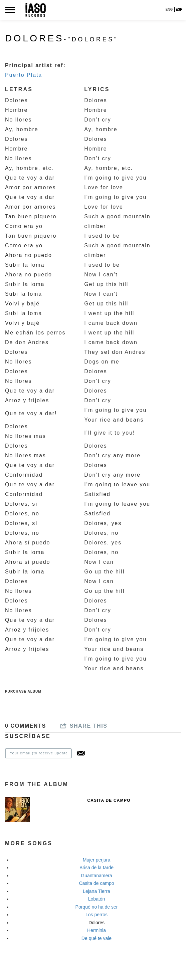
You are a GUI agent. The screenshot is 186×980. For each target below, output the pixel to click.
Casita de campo (96, 883)
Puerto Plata (24, 75)
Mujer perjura (97, 860)
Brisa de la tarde (97, 868)
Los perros (97, 915)
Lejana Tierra (97, 891)
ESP (179, 10)
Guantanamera (96, 876)
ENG (169, 10)
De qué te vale (97, 938)
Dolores (97, 923)
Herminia (97, 930)
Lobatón (97, 899)
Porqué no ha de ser (97, 907)
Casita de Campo (109, 800)
